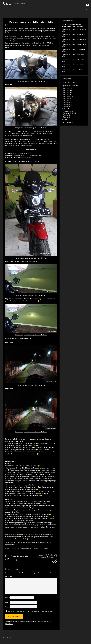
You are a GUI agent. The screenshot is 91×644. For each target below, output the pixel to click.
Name (8, 597)
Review (37, 549)
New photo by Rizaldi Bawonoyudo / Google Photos (31, 81)
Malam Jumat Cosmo (69, 83)
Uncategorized (67, 122)
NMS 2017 (66, 90)
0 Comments (44, 549)
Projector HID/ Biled (30, 549)
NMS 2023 (66, 102)
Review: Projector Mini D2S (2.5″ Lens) (18, 557)
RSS (5, 10)
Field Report (67, 111)
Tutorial (66, 117)
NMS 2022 (66, 100)
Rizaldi (7, 549)
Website (8, 607)
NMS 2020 (66, 96)
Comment (9, 577)
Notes (22, 549)
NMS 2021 (66, 98)
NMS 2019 (66, 94)
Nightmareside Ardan (69, 86)
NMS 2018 (66, 92)
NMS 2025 (66, 106)
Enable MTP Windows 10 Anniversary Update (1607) (47, 558)
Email (8, 602)
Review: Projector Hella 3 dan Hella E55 (29, 24)
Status (64, 119)
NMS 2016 (66, 88)
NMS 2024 (66, 104)
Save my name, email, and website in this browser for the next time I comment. (31, 611)
